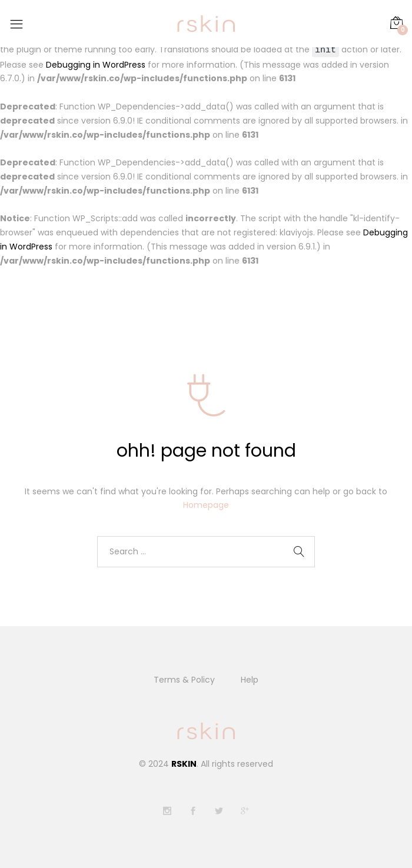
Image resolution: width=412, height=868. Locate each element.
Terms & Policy (184, 680)
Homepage (206, 505)
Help (250, 680)
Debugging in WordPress (96, 65)
